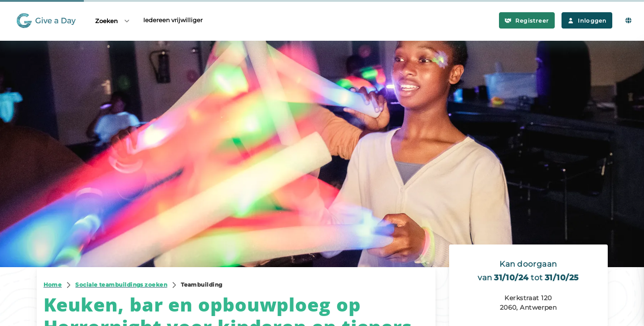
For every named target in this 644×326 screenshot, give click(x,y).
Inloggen (587, 21)
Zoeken (113, 21)
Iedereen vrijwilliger (173, 20)
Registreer (527, 21)
